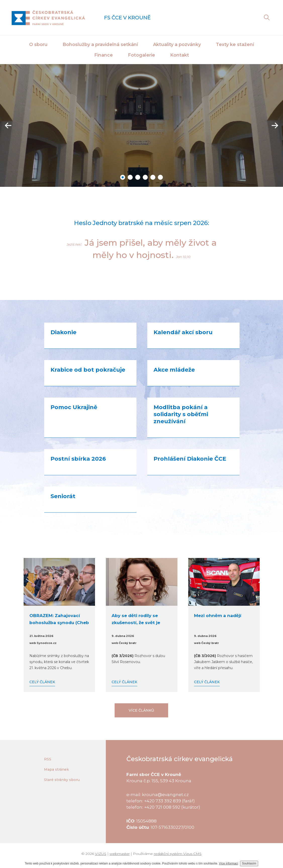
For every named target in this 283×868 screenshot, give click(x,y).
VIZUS (101, 854)
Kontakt (180, 55)
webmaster (120, 854)
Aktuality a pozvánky (177, 45)
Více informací (229, 863)
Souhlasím (249, 863)
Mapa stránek (56, 769)
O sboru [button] (38, 45)
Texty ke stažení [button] (235, 45)
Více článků (141, 710)
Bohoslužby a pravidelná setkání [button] (100, 45)
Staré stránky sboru (62, 780)
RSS (48, 759)
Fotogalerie (141, 55)
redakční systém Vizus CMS (178, 854)
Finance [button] (104, 55)
